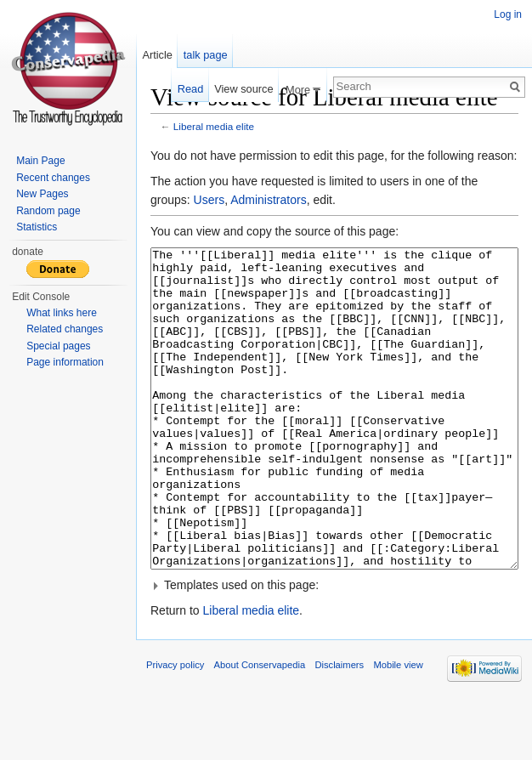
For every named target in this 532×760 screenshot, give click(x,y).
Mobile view (398, 729)
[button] (334, 649)
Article (157, 55)
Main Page (40, 161)
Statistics (37, 227)
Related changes (65, 329)
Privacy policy (175, 729)
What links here (62, 313)
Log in (508, 14)
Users (209, 200)
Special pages (58, 346)
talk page (206, 55)
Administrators (268, 200)
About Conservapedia (260, 729)
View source (243, 89)
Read (191, 89)
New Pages (42, 194)
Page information (65, 362)
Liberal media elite (214, 126)
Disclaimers (339, 729)
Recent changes (53, 178)
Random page (48, 211)
